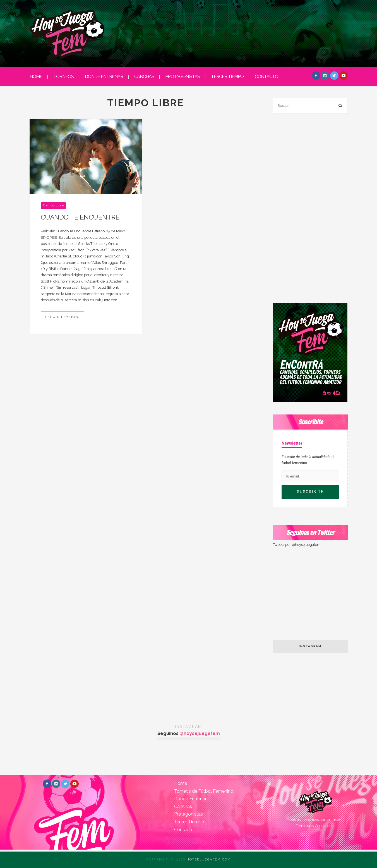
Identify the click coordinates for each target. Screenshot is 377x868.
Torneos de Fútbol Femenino (204, 791)
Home (181, 783)
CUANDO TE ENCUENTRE (80, 217)
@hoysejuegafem (200, 733)
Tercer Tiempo (227, 77)
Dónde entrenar (104, 77)
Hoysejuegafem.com (209, 859)
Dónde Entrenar (190, 799)
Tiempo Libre (53, 205)
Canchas (144, 77)
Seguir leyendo (63, 317)
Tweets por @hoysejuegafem (297, 545)
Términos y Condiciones (316, 826)
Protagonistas (183, 77)
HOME (36, 77)
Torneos (63, 77)
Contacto (266, 77)
